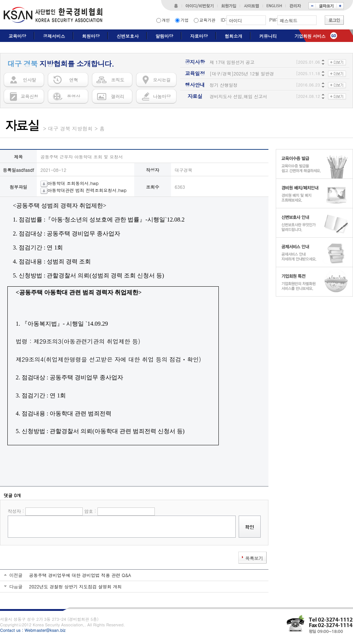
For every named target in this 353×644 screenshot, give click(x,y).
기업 (185, 20)
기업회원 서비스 (310, 36)
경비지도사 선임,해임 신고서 (238, 96)
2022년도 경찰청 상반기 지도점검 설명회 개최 (75, 586)
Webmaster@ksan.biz (45, 630)
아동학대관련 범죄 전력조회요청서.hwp (83, 190)
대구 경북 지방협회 (70, 128)
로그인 (334, 20)
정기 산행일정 (224, 85)
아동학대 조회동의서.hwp (69, 183)
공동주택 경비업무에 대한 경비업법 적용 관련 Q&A (80, 575)
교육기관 (207, 20)
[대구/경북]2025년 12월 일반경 (242, 73)
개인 (166, 20)
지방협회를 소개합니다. (61, 64)
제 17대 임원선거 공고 (232, 62)
